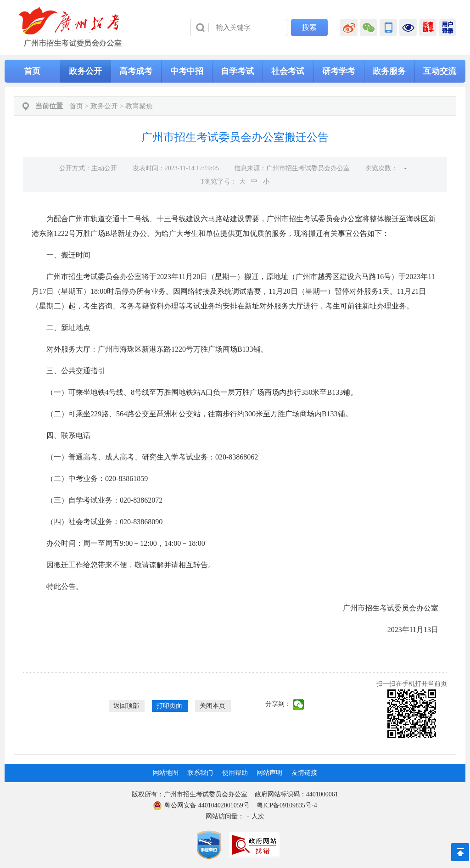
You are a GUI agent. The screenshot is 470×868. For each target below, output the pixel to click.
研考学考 (339, 71)
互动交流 (440, 71)
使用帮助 (235, 773)
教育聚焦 (139, 106)
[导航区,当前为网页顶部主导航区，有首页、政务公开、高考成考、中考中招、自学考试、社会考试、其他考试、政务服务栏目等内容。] (235, 71)
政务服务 (389, 71)
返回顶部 (126, 706)
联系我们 (200, 773)
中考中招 (187, 71)
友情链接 (304, 773)
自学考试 (237, 71)
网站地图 (166, 773)
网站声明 (269, 773)
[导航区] (235, 28)
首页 (32, 71)
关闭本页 (213, 706)
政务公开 (85, 71)
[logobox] (70, 27)
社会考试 (288, 71)
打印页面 (169, 706)
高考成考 (136, 71)
